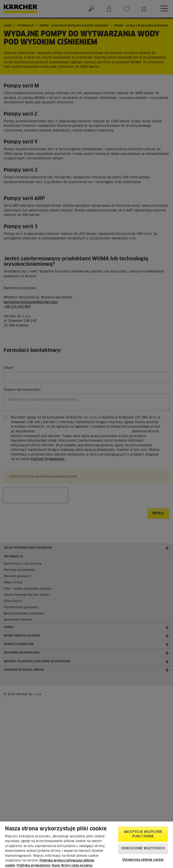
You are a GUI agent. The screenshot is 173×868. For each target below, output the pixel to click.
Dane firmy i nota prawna (72, 866)
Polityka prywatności (34, 866)
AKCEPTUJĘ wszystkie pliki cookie (143, 834)
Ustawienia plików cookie (143, 860)
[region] (86, 845)
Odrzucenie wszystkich (143, 848)
